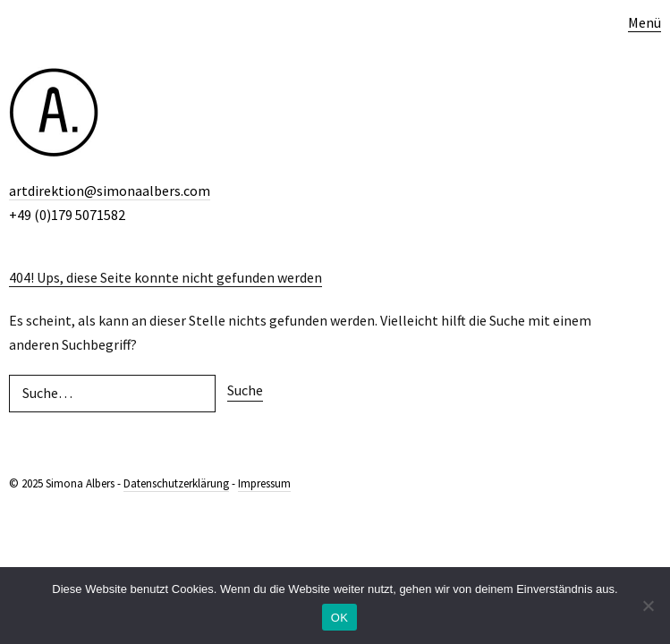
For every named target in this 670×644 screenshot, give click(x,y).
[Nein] (648, 606)
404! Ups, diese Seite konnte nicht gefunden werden (165, 277)
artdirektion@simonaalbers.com (110, 191)
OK (339, 618)
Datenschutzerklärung (176, 483)
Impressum (264, 483)
